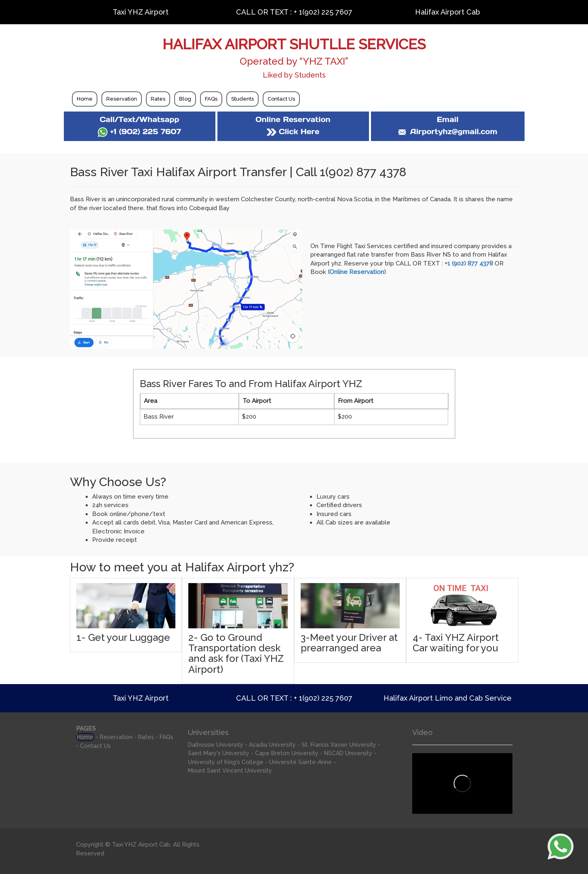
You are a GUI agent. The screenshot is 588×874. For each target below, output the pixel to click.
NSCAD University (348, 753)
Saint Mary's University (219, 753)
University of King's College (226, 762)
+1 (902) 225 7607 (139, 132)
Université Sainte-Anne (300, 762)
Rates (158, 99)
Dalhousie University (216, 745)
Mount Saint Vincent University (230, 771)
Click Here (293, 132)
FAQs (211, 99)
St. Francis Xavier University (339, 745)
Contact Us (281, 99)
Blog (185, 99)
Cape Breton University (287, 753)
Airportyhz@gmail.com (447, 132)
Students (242, 99)
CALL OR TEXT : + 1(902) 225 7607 (294, 12)
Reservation (122, 99)
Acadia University (272, 745)
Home (85, 99)
